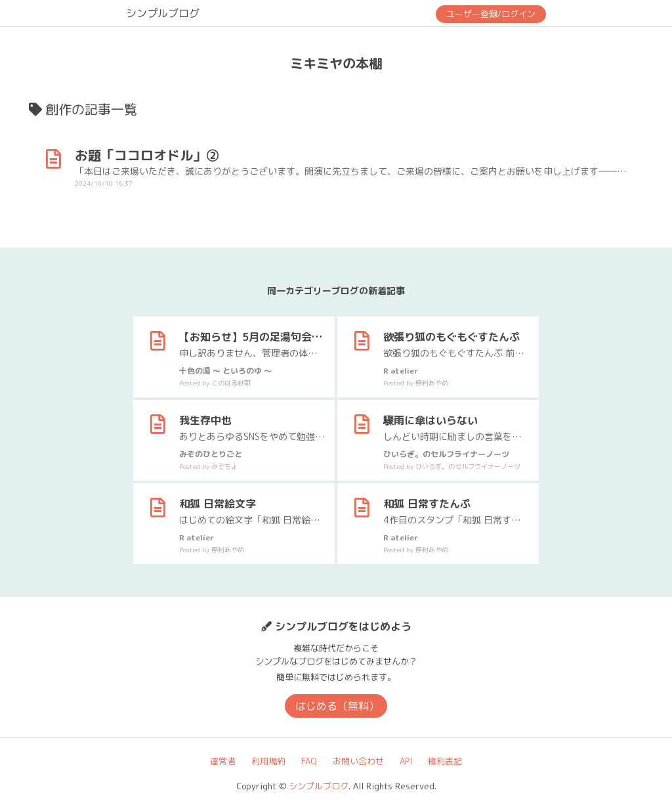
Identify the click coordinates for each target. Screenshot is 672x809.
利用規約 (268, 761)
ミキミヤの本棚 (336, 63)
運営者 (223, 761)
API (406, 761)
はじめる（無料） (337, 706)
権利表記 (445, 761)
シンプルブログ (163, 13)
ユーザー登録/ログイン (491, 14)
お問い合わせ (358, 761)
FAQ (309, 761)
